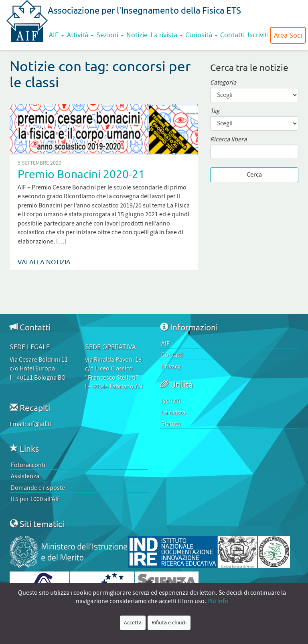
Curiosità (202, 35)
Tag (215, 111)
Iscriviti (258, 35)
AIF (57, 35)
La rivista (167, 35)
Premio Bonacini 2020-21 (81, 174)
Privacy (171, 366)
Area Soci (288, 35)
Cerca (254, 175)
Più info (218, 601)
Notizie (137, 35)
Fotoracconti (28, 465)
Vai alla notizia (44, 262)
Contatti (232, 35)
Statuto (171, 424)
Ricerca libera (228, 140)
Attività (80, 35)
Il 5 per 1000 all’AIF (35, 499)
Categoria (223, 83)
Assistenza (25, 476)
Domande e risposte (38, 488)
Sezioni (110, 35)
